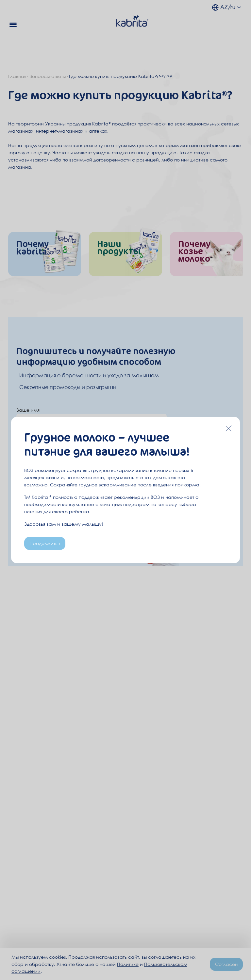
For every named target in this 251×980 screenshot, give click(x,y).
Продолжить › (45, 543)
